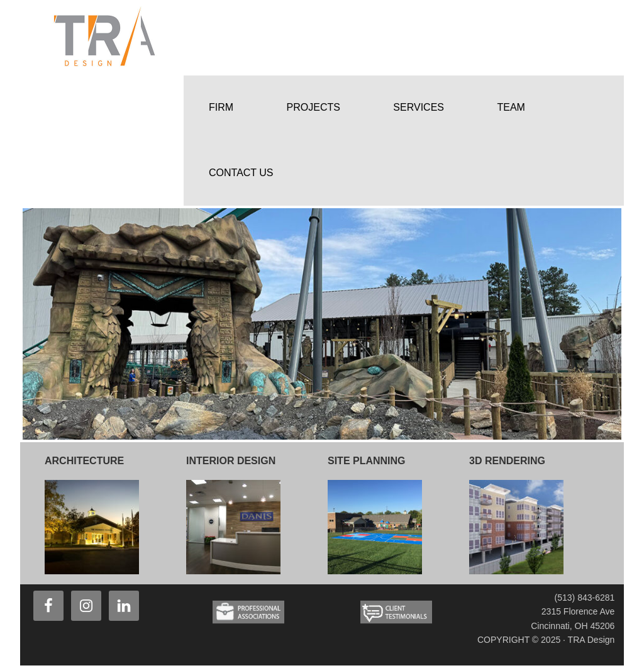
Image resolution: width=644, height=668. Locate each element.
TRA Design (114, 38)
